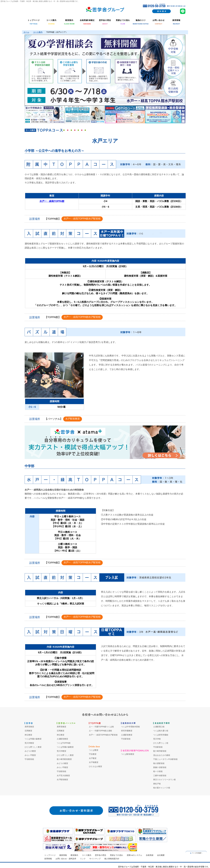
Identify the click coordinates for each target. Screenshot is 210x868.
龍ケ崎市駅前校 (160, 751)
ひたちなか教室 (95, 766)
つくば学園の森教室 (33, 739)
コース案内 (38, 32)
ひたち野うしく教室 (33, 747)
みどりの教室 (30, 751)
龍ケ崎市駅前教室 (64, 759)
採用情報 (48, 859)
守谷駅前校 (29, 759)
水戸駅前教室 (73, 419)
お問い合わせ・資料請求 (66, 859)
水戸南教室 (94, 762)
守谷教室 (93, 754)
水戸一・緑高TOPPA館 (52, 201)
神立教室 (28, 735)
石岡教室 (28, 731)
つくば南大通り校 (161, 731)
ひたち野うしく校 (161, 743)
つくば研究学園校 (161, 735)
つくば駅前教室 (128, 754)
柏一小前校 (158, 771)
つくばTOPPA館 (64, 743)
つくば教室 (94, 750)
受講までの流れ (117, 855)
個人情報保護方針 (112, 859)
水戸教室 (93, 758)
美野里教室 (29, 727)
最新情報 (63, 855)
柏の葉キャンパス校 (162, 788)
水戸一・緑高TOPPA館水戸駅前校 (82, 219)
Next (181, 70)
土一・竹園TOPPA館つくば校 (101, 727)
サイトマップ (95, 859)
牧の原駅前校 (159, 763)
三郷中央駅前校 (160, 776)
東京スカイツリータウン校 (164, 780)
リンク (83, 859)
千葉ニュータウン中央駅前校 (165, 759)
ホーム (26, 32)
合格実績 (150, 855)
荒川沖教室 (29, 743)
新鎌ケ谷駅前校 (160, 767)
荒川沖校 (157, 739)
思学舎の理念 (101, 855)
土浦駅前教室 (62, 739)
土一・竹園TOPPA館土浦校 (100, 731)
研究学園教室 (127, 731)
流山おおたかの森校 (162, 755)
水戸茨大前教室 (63, 776)
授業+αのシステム (134, 855)
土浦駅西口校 (159, 727)
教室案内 (74, 855)
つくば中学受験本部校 (130, 727)
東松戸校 (157, 784)
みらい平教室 (30, 755)
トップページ (50, 855)
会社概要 (161, 855)
